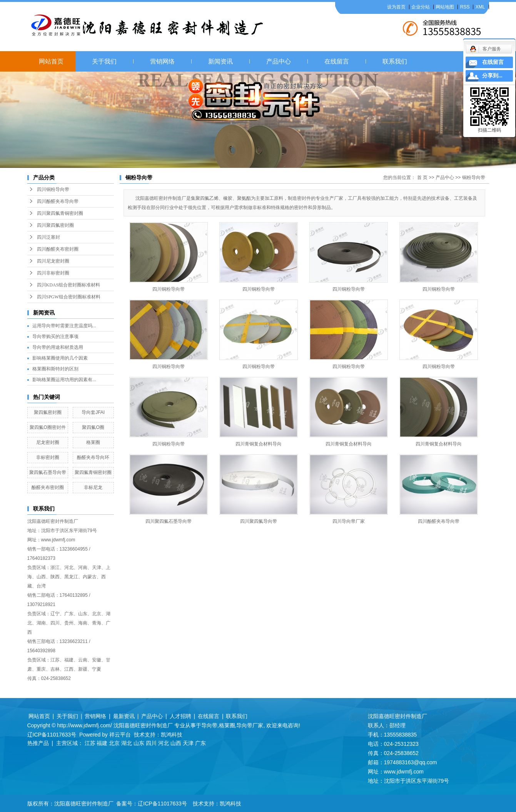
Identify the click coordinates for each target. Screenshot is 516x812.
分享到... (492, 76)
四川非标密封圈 (53, 273)
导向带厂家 (250, 725)
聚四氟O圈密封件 (48, 427)
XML (480, 7)
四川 (151, 743)
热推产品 (38, 743)
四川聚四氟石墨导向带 (169, 521)
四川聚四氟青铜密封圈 (60, 213)
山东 (139, 743)
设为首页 (396, 7)
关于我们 (104, 61)
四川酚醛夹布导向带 (58, 201)
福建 (102, 743)
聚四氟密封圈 (48, 412)
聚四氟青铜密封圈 (93, 472)
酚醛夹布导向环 (93, 457)
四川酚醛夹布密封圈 (58, 249)
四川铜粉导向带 (53, 189)
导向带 (209, 725)
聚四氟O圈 (93, 427)
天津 (188, 743)
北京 (114, 743)
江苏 (90, 743)
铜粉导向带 (474, 177)
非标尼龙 (93, 487)
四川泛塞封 (48, 237)
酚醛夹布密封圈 (48, 487)
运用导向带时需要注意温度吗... (64, 326)
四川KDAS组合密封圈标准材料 (69, 285)
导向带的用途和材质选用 (58, 347)
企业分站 (421, 7)
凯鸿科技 (172, 735)
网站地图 (445, 7)
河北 (164, 743)
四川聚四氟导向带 (259, 521)
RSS (465, 7)
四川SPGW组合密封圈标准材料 (69, 297)
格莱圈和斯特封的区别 (55, 369)
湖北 (127, 743)
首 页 (422, 177)
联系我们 (395, 61)
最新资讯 (124, 716)
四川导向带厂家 (349, 521)
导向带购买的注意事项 (55, 337)
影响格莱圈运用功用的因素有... (64, 380)
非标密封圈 (48, 457)
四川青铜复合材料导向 (259, 444)
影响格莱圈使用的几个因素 (60, 358)
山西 (176, 743)
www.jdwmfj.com (58, 540)
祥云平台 (120, 735)
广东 (200, 743)
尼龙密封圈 (48, 442)
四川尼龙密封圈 (53, 261)
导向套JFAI (93, 412)
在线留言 (337, 61)
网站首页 (51, 61)
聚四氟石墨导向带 (48, 472)
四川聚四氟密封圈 (55, 225)
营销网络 (162, 61)
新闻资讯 (220, 61)
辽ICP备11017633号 (52, 735)
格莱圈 (93, 442)
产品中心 (279, 61)
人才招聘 (180, 716)
